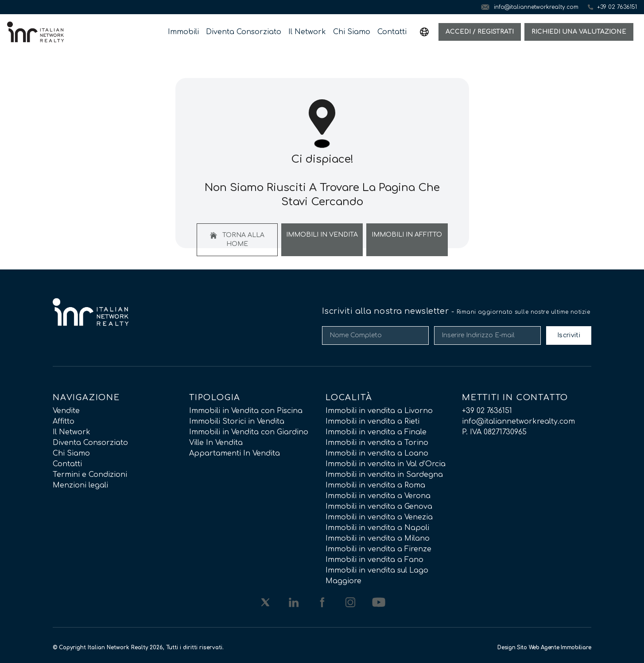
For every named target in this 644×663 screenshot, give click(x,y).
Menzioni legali (80, 485)
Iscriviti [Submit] (569, 335)
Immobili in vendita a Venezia (379, 517)
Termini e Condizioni (90, 475)
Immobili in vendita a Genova (379, 507)
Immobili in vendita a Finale (376, 432)
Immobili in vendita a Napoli (377, 528)
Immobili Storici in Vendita (237, 421)
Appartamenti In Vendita (235, 453)
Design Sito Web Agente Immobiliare (544, 647)
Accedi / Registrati (480, 32)
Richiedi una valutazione (579, 32)
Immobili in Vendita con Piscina (246, 411)
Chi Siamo (352, 32)
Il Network (307, 32)
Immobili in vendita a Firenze (378, 549)
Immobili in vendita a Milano (378, 538)
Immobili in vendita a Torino (377, 443)
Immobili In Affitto (407, 235)
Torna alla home (237, 240)
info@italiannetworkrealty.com (518, 421)
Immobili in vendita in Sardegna (384, 475)
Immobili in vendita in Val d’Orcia (386, 464)
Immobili (183, 32)
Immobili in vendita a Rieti (372, 421)
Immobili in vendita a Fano (374, 560)
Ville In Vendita (216, 443)
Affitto (64, 421)
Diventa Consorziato (244, 32)
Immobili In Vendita (322, 235)
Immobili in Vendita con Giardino (249, 432)
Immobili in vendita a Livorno (379, 411)
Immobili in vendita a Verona (378, 496)
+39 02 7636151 (487, 411)
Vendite (66, 411)
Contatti (392, 32)
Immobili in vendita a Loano (377, 453)
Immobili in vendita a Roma (375, 485)
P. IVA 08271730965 (494, 432)
